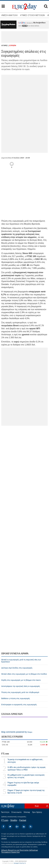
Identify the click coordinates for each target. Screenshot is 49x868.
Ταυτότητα (5, 812)
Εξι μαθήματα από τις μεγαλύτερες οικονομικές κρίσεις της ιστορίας (26, 776)
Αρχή (37, 806)
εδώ (25, 26)
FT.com (5, 754)
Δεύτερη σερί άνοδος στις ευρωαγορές (17, 668)
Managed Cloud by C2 (20, 863)
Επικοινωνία (16, 812)
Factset (23, 820)
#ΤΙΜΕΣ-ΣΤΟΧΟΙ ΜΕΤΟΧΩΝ (32, 15)
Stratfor (14, 820)
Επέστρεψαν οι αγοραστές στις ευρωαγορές (19, 705)
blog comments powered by (17, 732)
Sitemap (27, 812)
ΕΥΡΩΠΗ (13, 46)
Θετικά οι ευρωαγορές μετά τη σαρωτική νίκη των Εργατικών (21, 661)
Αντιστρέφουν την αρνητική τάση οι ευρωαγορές (21, 686)
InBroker (4, 838)
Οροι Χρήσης (37, 812)
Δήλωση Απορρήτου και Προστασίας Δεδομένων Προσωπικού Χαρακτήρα (20, 851)
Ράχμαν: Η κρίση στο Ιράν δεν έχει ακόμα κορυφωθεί (23, 784)
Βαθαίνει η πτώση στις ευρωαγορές (16, 698)
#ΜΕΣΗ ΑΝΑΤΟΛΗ (9, 15)
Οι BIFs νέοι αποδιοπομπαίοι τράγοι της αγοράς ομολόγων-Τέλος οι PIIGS (27, 769)
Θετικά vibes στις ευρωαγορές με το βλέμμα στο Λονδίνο (24, 674)
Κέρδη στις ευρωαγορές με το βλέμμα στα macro (21, 680)
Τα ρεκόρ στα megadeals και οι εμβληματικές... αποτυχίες (26, 761)
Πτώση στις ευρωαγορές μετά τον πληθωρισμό (20, 692)
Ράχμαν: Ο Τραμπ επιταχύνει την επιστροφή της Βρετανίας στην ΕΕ (26, 792)
